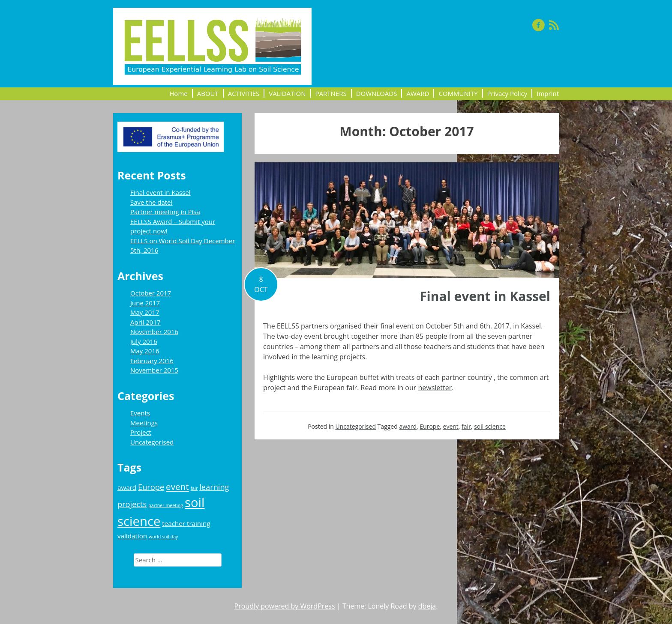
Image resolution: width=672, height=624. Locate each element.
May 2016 (145, 351)
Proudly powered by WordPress (285, 606)
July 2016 (144, 341)
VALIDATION (287, 93)
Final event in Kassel (485, 296)
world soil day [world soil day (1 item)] (163, 537)
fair (466, 426)
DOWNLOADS (377, 93)
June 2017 (145, 303)
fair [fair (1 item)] (194, 488)
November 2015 (154, 370)
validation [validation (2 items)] (132, 536)
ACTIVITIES (244, 93)
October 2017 (151, 293)
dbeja (427, 606)
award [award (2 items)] (127, 487)
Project (141, 432)
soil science (490, 426)
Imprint (548, 93)
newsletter (435, 388)
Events (140, 413)
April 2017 (145, 322)
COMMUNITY (458, 93)
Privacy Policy (507, 93)
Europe (430, 426)
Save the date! (151, 202)
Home (178, 93)
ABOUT (208, 93)
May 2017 (145, 312)
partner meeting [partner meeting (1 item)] (166, 505)
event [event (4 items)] (177, 487)
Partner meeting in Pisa (165, 212)
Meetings (144, 423)
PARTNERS (331, 93)
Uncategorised (355, 426)
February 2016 (152, 361)
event (451, 426)
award (408, 426)
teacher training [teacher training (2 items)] (186, 523)
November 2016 (154, 331)
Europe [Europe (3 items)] (151, 487)
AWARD (418, 93)
